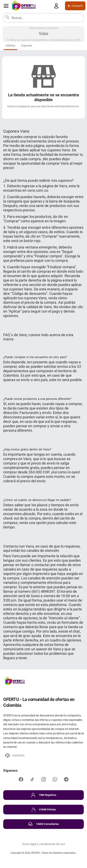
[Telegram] (66, 779)
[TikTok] (32, 779)
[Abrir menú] (6, 6)
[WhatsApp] (55, 779)
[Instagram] (44, 779)
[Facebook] (21, 779)
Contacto (15, 755)
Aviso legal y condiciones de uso (43, 844)
